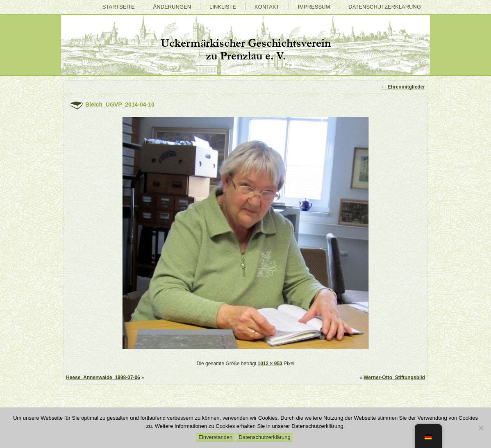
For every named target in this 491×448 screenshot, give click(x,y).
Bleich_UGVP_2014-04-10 (120, 105)
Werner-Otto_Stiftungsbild (394, 378)
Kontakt (267, 7)
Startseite (119, 7)
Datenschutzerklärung (385, 7)
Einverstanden (215, 437)
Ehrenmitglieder (403, 87)
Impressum (314, 7)
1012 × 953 (270, 364)
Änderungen (172, 7)
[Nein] (481, 428)
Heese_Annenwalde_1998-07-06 (103, 378)
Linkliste (223, 7)
